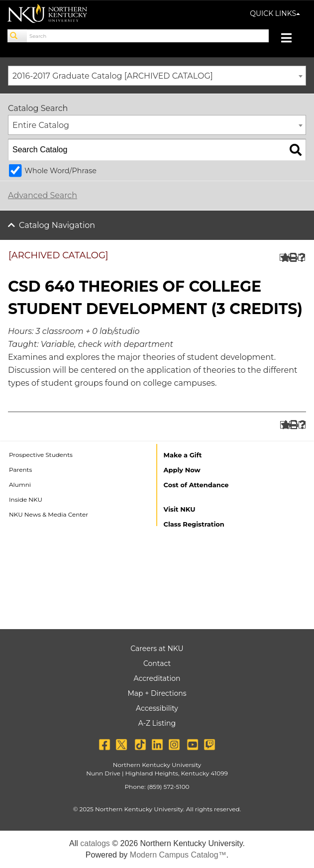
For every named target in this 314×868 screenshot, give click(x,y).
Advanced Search (43, 195)
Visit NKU (180, 509)
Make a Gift (183, 455)
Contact (157, 663)
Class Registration (194, 524)
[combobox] (157, 76)
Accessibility (157, 708)
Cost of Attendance (196, 485)
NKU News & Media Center (49, 514)
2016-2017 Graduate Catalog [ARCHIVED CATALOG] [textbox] (113, 76)
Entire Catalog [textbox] (41, 125)
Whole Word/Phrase (60, 171)
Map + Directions (157, 693)
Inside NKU (26, 499)
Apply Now (182, 470)
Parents (20, 470)
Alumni (20, 485)
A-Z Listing (157, 723)
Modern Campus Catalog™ (178, 855)
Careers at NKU (157, 649)
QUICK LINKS (275, 13)
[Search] (17, 36)
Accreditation (157, 678)
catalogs (95, 843)
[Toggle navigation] (291, 39)
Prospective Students (41, 455)
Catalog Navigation (57, 225)
